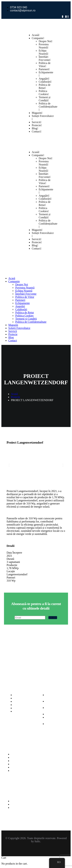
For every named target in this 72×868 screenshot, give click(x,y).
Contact (37, 131)
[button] (9, 465)
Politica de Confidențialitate (48, 107)
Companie (38, 38)
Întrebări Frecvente (45, 58)
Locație (11, 571)
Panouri (11, 577)
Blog (35, 128)
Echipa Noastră (44, 52)
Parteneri (44, 69)
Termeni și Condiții (45, 99)
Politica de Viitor (45, 65)
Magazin (37, 113)
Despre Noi (46, 41)
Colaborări (45, 82)
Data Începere (14, 553)
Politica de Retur (45, 86)
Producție (12, 565)
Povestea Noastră (44, 46)
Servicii (37, 122)
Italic (37, 841)
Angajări (44, 79)
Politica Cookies (44, 93)
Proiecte (37, 125)
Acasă (36, 35)
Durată (10, 559)
